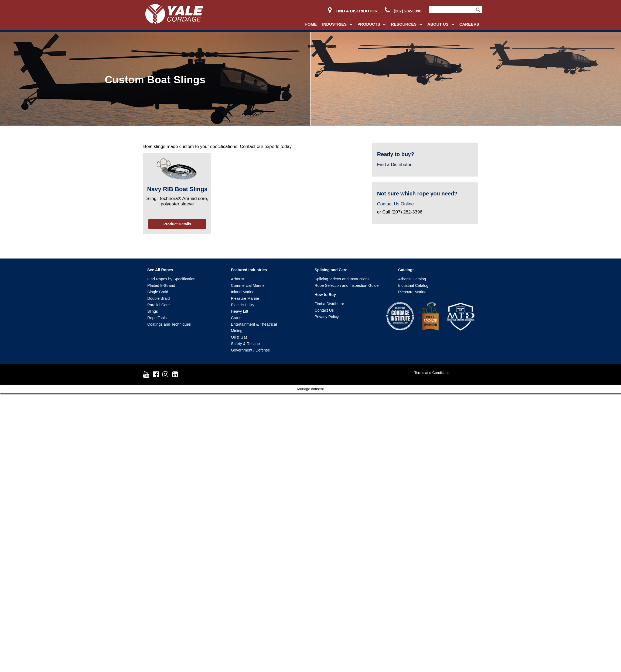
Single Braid (158, 292)
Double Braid (158, 298)
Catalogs (406, 270)
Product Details (177, 224)
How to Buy (325, 295)
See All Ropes (160, 270)
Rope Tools (157, 318)
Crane (236, 318)
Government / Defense (250, 350)
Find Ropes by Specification (171, 279)
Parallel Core (158, 305)
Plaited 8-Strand (161, 285)
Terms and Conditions (432, 373)
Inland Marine (243, 292)
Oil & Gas (239, 337)
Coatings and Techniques (169, 324)
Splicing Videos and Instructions (342, 279)
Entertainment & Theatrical (254, 324)
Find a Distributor (353, 11)
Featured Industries (249, 270)
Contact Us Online (395, 204)
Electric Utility (243, 305)
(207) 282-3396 (403, 11)
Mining (237, 331)
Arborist (238, 279)
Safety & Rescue (245, 344)
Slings (153, 311)
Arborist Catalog (412, 279)
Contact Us (324, 310)
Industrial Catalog (413, 285)
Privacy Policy (327, 317)
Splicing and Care (331, 270)
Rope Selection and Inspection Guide (347, 285)
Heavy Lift (240, 311)
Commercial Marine (248, 285)
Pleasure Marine (245, 298)
